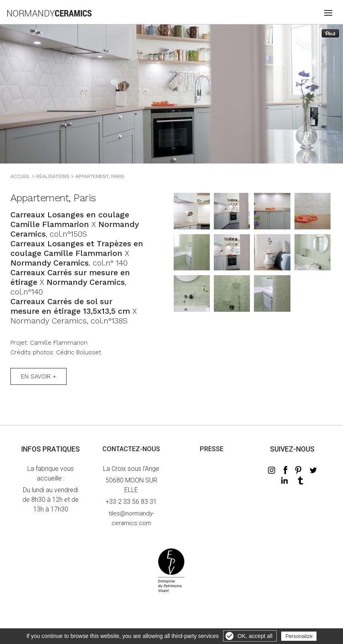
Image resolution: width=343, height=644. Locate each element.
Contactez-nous (131, 449)
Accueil (20, 176)
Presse (212, 449)
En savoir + (39, 376)
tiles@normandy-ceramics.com (131, 518)
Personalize (299, 636)
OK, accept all (255, 636)
